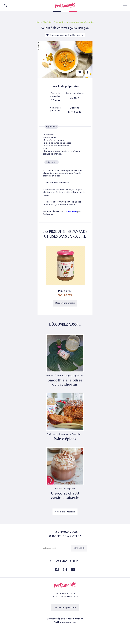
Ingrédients (51, 127)
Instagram (65, 570)
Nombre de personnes (55, 109)
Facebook (57, 570)
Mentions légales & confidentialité (65, 619)
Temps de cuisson (75, 93)
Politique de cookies (65, 622)
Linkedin (73, 570)
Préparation (52, 162)
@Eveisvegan (70, 211)
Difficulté (75, 108)
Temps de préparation (55, 95)
